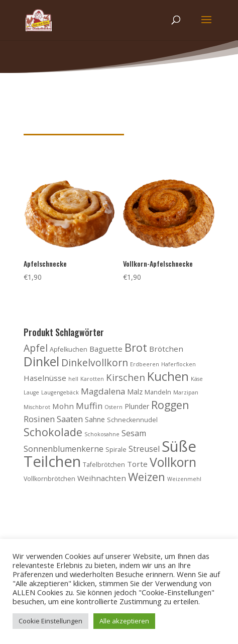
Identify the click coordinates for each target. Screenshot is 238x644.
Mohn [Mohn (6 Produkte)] (63, 406)
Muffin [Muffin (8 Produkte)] (89, 406)
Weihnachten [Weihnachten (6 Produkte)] (102, 478)
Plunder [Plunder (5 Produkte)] (137, 406)
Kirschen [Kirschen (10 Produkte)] (126, 377)
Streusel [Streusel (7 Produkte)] (144, 449)
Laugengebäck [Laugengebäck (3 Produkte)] (60, 392)
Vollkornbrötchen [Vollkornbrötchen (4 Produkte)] (49, 479)
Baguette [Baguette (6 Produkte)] (106, 349)
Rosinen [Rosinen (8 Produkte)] (39, 419)
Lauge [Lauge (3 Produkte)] (31, 392)
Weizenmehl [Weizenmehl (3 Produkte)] (184, 479)
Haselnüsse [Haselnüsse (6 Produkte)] (45, 378)
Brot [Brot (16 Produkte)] (136, 347)
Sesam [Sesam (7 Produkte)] (134, 433)
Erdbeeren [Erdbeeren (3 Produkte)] (145, 364)
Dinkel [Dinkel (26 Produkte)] (41, 361)
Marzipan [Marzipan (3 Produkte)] (186, 392)
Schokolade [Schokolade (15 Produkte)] (53, 432)
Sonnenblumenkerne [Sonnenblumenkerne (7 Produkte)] (64, 449)
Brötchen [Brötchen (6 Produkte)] (166, 349)
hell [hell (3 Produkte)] (73, 379)
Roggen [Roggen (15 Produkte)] (170, 405)
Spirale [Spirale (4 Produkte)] (116, 450)
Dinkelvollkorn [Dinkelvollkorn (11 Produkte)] (95, 363)
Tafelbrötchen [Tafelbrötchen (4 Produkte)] (104, 465)
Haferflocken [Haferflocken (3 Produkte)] (178, 364)
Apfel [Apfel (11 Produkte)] (36, 348)
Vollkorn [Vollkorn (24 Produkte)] (173, 462)
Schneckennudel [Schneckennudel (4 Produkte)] (132, 420)
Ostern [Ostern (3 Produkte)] (113, 407)
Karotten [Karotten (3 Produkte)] (92, 379)
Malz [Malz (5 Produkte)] (135, 392)
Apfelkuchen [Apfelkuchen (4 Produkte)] (69, 349)
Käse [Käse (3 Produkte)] (197, 379)
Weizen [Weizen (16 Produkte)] (147, 477)
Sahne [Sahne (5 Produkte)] (95, 419)
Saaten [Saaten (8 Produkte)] (70, 419)
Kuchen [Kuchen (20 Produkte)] (168, 376)
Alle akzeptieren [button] (124, 621)
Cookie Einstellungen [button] (50, 621)
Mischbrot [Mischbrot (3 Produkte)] (37, 407)
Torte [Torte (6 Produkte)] (137, 464)
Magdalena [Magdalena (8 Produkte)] (103, 391)
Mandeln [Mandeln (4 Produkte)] (158, 392)
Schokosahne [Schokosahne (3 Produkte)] (102, 434)
